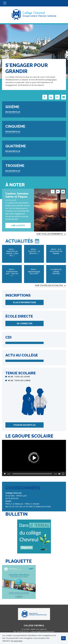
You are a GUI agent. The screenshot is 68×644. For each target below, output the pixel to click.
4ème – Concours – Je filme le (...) (34, 251)
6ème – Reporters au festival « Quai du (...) (12, 252)
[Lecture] (5, 474)
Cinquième (15, 126)
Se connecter (25, 323)
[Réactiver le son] (59, 474)
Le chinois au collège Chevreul (56, 271)
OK (63, 638)
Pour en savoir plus (25, 425)
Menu (5, 3)
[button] (34, 458)
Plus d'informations (25, 302)
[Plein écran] (63, 474)
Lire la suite (18, 225)
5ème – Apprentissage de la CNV (34, 271)
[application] (34, 458)
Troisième (15, 166)
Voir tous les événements (50, 234)
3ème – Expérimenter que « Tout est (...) (12, 272)
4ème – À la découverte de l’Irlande (56, 251)
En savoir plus (13, 112)
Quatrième (16, 146)
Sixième (12, 107)
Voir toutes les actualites (49, 285)
